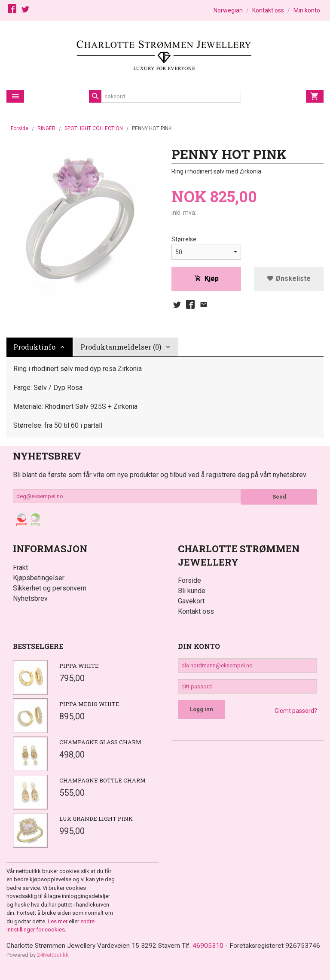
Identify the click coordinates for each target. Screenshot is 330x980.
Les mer (58, 923)
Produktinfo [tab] (34, 348)
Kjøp (206, 279)
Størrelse (184, 240)
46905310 (213, 948)
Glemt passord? (296, 716)
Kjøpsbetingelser (39, 580)
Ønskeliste (289, 279)
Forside (20, 128)
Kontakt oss (196, 613)
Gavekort (191, 603)
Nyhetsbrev (30, 600)
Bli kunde (192, 592)
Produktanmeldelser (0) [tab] (121, 348)
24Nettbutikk (53, 967)
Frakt (20, 569)
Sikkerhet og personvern (50, 590)
